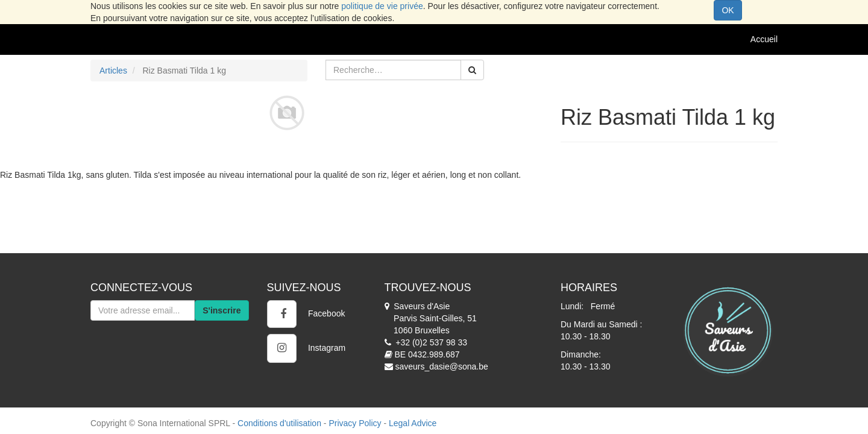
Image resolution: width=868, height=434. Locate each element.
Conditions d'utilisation (279, 423)
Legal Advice (413, 423)
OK (728, 10)
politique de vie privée (382, 6)
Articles (113, 71)
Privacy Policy (355, 423)
